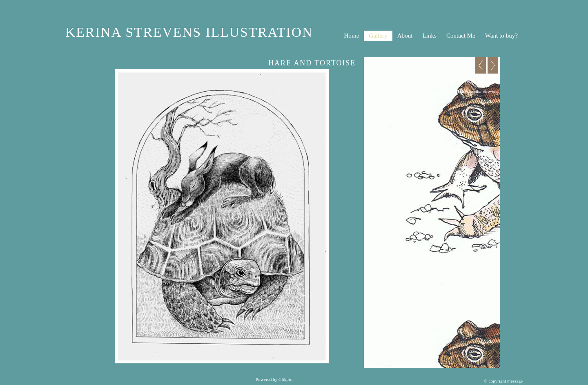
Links (429, 36)
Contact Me (461, 36)
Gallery (378, 36)
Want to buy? (501, 36)
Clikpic (285, 379)
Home (351, 36)
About (405, 36)
